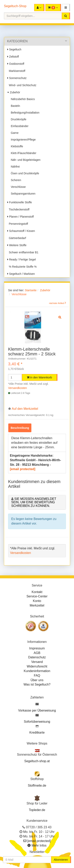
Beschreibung (20, 428)
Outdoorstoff (16, 64)
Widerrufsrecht (37, 666)
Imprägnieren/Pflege (22, 140)
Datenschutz (37, 657)
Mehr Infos (39, 845)
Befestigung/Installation (24, 113)
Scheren (15, 180)
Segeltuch (14, 49)
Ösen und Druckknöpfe (24, 173)
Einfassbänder (19, 126)
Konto (37, 601)
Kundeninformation (37, 671)
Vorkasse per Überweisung (37, 710)
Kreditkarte (37, 732)
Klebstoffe (16, 146)
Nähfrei (15, 167)
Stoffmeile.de (37, 786)
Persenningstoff (18, 224)
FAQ (37, 676)
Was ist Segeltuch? (37, 684)
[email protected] (23, 469)
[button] (66, 8)
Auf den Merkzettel (25, 409)
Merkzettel (37, 605)
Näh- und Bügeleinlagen (25, 160)
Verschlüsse (17, 187)
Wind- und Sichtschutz (22, 85)
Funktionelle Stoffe (20, 202)
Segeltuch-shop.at (37, 761)
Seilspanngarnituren (22, 194)
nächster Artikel (57, 303)
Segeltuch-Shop (15, 6)
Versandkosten (17, 388)
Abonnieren (61, 860)
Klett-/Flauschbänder (23, 153)
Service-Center (37, 596)
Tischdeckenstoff (18, 209)
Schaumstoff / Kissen (21, 231)
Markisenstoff (16, 71)
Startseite (31, 290)
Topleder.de (37, 810)
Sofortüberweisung (37, 722)
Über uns (37, 680)
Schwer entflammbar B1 (23, 252)
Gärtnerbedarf (17, 238)
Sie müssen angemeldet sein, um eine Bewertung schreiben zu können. (34, 502)
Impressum (37, 648)
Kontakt (37, 592)
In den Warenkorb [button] (39, 377)
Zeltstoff (13, 57)
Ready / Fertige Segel (22, 259)
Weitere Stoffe (17, 245)
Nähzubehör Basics (22, 99)
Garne (14, 133)
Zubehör (14, 92)
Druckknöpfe (18, 119)
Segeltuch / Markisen (21, 274)
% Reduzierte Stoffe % (22, 267)
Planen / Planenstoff (21, 217)
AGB (37, 653)
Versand (37, 662)
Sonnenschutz (17, 78)
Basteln (15, 106)
